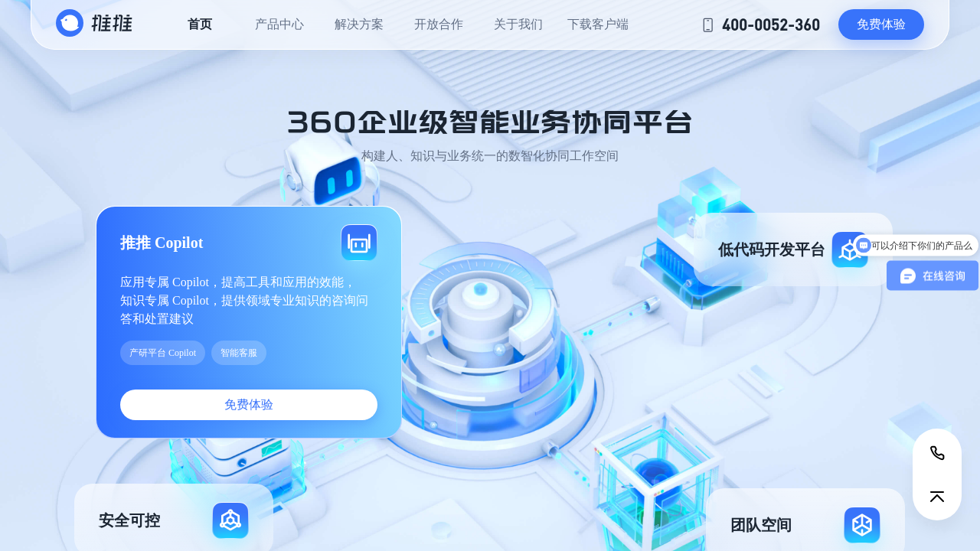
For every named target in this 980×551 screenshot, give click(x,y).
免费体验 (881, 24)
